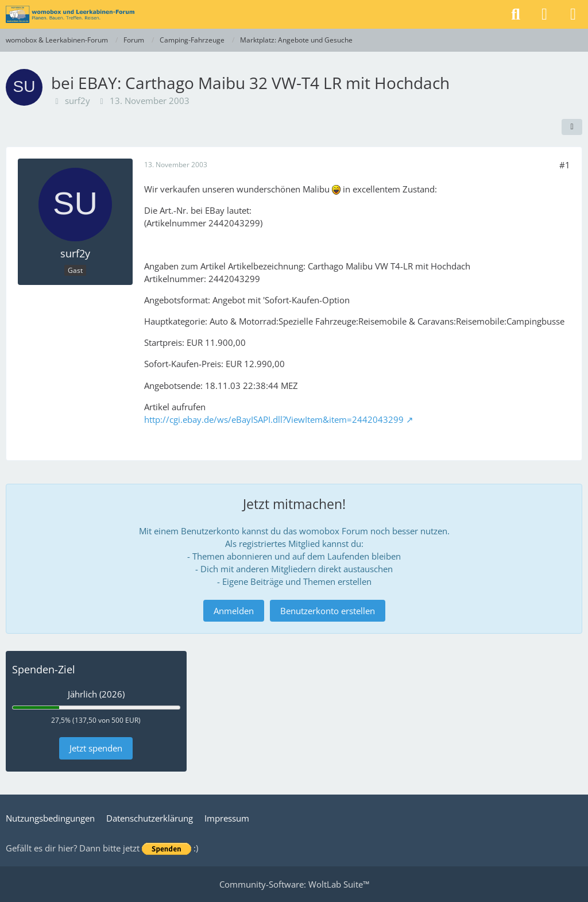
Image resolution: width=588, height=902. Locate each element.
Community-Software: (294, 884)
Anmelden (234, 611)
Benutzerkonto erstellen (328, 611)
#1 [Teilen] (565, 165)
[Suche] (516, 14)
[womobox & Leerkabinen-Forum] (70, 14)
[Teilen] (572, 127)
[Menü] (573, 14)
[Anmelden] (544, 14)
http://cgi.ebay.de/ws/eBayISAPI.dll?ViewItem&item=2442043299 (274, 419)
